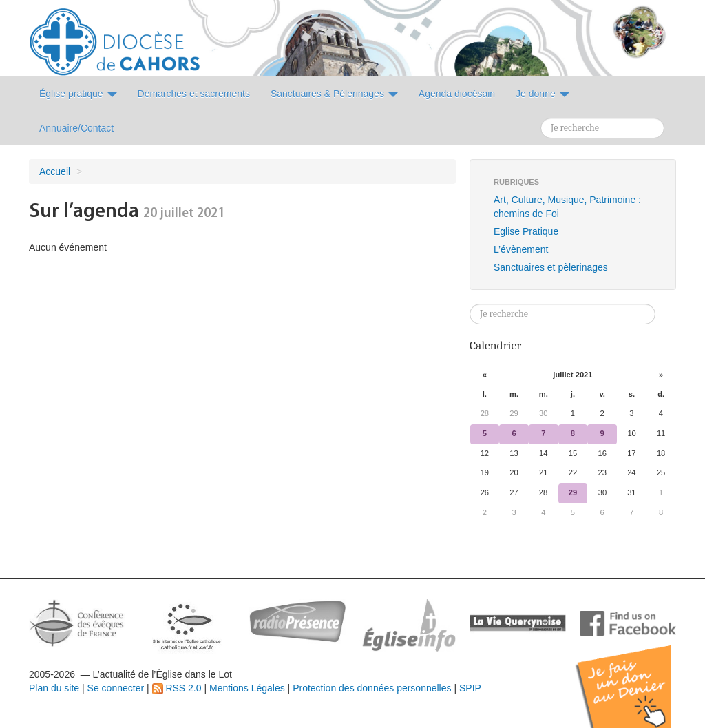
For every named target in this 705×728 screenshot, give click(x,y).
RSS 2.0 (177, 688)
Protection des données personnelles (372, 688)
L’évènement (521, 249)
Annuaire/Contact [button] (76, 128)
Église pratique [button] (78, 94)
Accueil (55, 171)
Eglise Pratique (526, 231)
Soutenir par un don (636, 676)
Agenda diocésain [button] (457, 94)
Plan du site (54, 688)
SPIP (470, 688)
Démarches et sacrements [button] (194, 94)
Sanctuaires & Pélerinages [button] (334, 94)
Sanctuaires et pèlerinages (551, 267)
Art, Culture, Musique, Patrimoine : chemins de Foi (567, 207)
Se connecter (116, 688)
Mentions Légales (247, 688)
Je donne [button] (543, 94)
